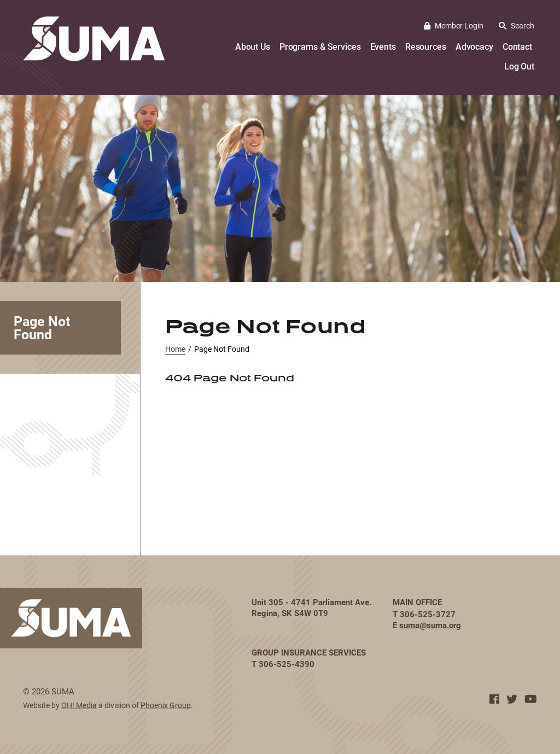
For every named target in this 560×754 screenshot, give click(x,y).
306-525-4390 (287, 664)
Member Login (454, 25)
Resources (426, 46)
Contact (517, 46)
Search (517, 25)
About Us (253, 46)
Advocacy (474, 46)
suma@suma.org (430, 625)
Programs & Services (320, 46)
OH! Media (79, 705)
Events (383, 46)
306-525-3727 (428, 614)
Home (175, 349)
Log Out (519, 66)
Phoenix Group (166, 705)
